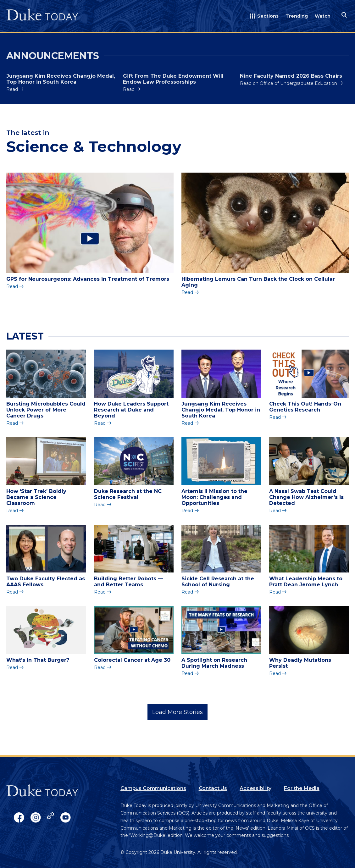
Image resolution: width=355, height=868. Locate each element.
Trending (297, 16)
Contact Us (213, 788)
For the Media (302, 788)
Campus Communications (153, 788)
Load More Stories (177, 712)
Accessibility (255, 788)
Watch (323, 16)
